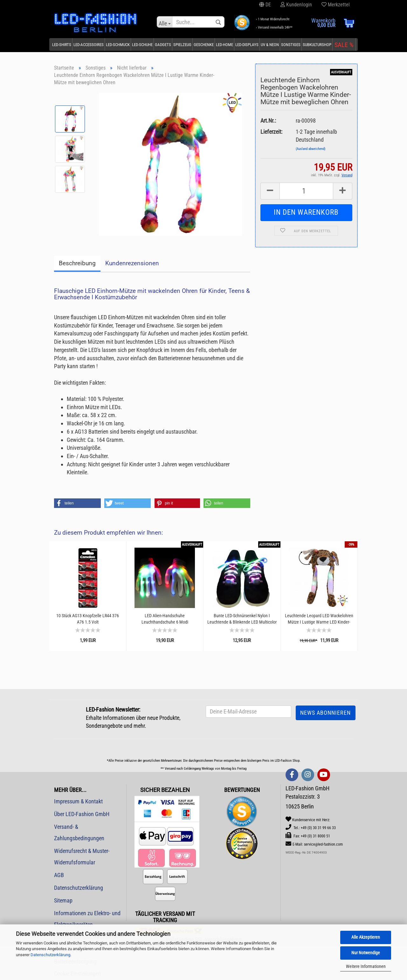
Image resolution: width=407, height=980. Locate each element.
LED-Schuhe (142, 45)
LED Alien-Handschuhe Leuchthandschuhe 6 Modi (165, 619)
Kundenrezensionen (132, 263)
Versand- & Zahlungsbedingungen (79, 832)
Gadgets (163, 45)
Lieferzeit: (271, 132)
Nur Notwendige (366, 953)
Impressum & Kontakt (78, 801)
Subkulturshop (317, 45)
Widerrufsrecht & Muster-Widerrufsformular (82, 857)
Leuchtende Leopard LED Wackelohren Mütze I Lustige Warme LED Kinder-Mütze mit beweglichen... (319, 619)
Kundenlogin (296, 5)
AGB (59, 875)
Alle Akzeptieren (366, 937)
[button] (77, 503)
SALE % (344, 45)
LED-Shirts (62, 45)
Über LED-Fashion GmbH (82, 814)
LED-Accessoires (89, 45)
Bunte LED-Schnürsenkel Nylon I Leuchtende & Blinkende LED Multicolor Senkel (242, 619)
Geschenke (204, 45)
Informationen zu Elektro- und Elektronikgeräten (87, 919)
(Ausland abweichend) (311, 149)
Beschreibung (77, 263)
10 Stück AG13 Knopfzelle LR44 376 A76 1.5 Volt (88, 619)
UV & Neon (270, 45)
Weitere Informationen (366, 966)
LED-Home (224, 45)
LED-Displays (247, 45)
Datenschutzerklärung (50, 955)
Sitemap (63, 900)
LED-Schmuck (118, 45)
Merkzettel (336, 5)
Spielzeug (182, 45)
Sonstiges (291, 45)
